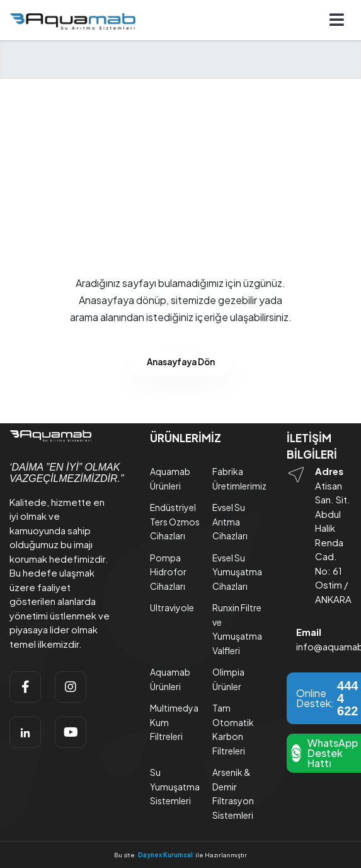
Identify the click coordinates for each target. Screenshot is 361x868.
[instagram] (71, 687)
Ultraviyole (172, 607)
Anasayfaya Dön (181, 362)
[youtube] (71, 732)
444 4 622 (347, 698)
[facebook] (25, 687)
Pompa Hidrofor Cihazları (168, 572)
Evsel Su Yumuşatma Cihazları (237, 572)
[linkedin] (25, 732)
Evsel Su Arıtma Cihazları (230, 521)
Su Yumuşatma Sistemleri (175, 786)
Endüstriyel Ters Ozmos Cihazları (175, 521)
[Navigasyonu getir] (337, 21)
